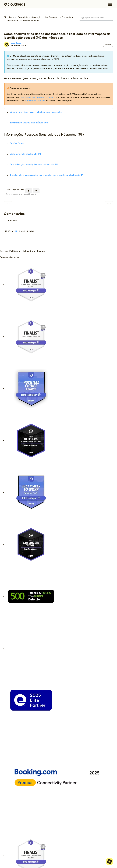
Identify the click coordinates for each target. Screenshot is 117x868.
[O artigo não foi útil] (36, 191)
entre (16, 231)
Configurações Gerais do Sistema (37, 97)
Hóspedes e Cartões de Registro (23, 20)
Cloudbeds (9, 17)
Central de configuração (30, 17)
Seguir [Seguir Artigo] (108, 44)
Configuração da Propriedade (59, 17)
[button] (110, 4)
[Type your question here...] (96, 18)
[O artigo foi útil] (29, 191)
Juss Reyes (16, 43)
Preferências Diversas (35, 100)
